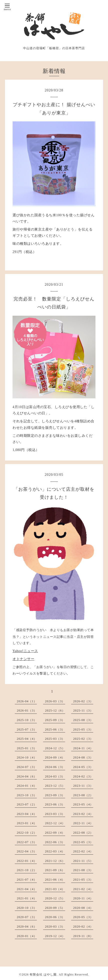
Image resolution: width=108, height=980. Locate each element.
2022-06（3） (55, 842)
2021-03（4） (55, 889)
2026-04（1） (27, 701)
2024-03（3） (55, 776)
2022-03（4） (55, 851)
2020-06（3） (55, 917)
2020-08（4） (83, 908)
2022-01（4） (27, 861)
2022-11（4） (83, 823)
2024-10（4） (27, 757)
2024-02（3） (83, 776)
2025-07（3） (27, 730)
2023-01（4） (27, 823)
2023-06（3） (55, 804)
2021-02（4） (83, 889)
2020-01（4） (27, 936)
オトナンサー (23, 659)
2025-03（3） (55, 739)
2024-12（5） (55, 748)
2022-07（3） (27, 842)
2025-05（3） (83, 730)
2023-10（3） (27, 795)
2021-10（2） (27, 870)
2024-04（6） (27, 776)
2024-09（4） (55, 757)
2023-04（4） (27, 814)
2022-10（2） (27, 833)
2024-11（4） (83, 748)
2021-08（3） (83, 870)
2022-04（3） (27, 851)
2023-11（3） (83, 786)
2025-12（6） (55, 711)
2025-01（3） (27, 748)
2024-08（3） (83, 757)
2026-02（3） (83, 701)
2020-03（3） (55, 927)
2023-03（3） (55, 814)
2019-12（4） (55, 936)
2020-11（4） (83, 898)
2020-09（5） (55, 908)
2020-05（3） (83, 917)
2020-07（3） (27, 917)
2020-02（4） (83, 927)
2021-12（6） (55, 861)
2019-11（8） (83, 936)
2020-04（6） (27, 927)
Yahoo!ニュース (25, 651)
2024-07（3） (27, 767)
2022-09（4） (55, 833)
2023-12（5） (55, 786)
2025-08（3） (83, 720)
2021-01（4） (27, 898)
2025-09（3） (55, 720)
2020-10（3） (27, 908)
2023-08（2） (83, 795)
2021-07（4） (27, 880)
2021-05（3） (83, 880)
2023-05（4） (83, 804)
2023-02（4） (83, 814)
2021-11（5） (83, 861)
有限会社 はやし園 (43, 975)
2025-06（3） (55, 730)
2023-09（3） (55, 795)
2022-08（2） (83, 833)
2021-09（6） (55, 870)
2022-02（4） (83, 851)
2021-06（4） (55, 880)
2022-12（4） (55, 823)
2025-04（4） (27, 739)
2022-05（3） (83, 842)
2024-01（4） (27, 786)
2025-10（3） (27, 720)
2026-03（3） (55, 701)
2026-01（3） (27, 711)
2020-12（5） (55, 898)
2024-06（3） (55, 767)
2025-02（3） (83, 739)
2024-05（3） (83, 767)
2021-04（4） (27, 889)
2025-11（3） (83, 711)
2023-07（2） (27, 804)
